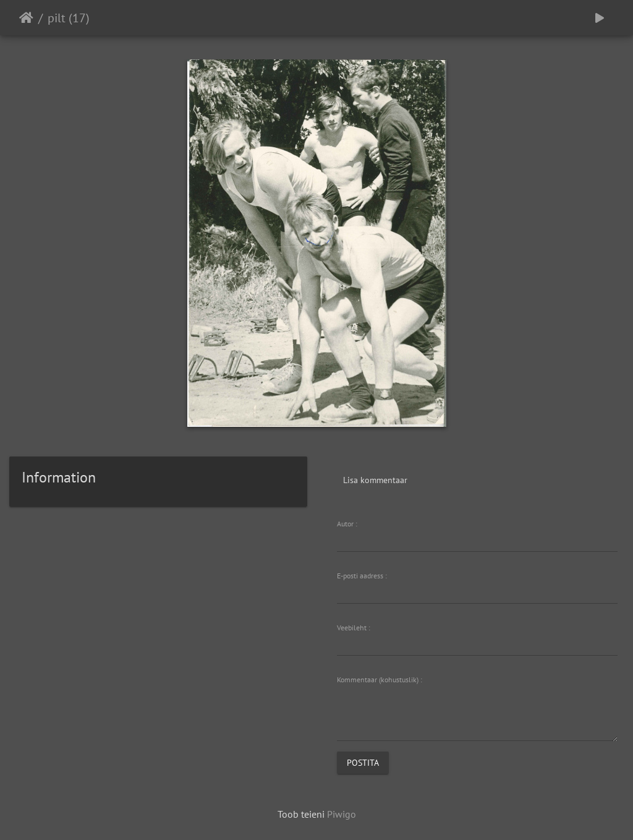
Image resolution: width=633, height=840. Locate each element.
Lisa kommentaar (375, 480)
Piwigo (342, 814)
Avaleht (26, 18)
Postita (363, 763)
